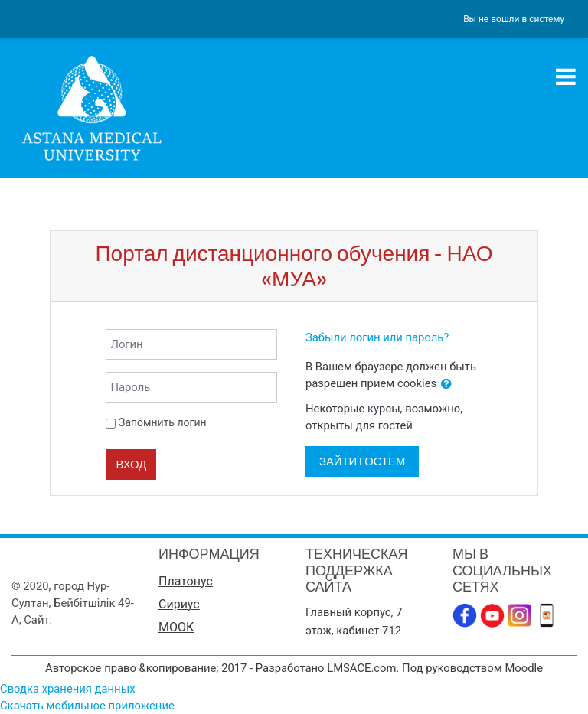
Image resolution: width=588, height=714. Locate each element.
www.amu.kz (87, 620)
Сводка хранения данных (67, 689)
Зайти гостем (362, 461)
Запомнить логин (162, 422)
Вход (131, 464)
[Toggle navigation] (566, 77)
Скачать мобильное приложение (87, 706)
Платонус (186, 581)
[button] (446, 384)
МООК (176, 627)
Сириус (179, 604)
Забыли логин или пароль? (377, 337)
